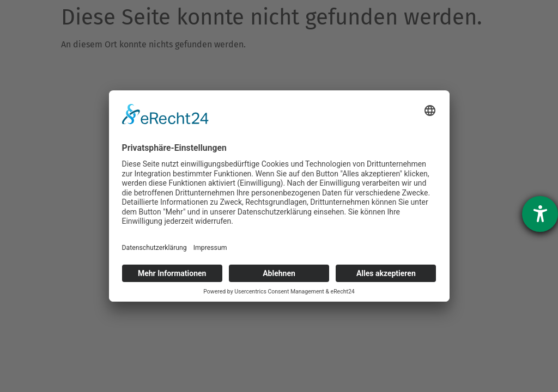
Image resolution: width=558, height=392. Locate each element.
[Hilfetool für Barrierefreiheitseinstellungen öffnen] (540, 214)
